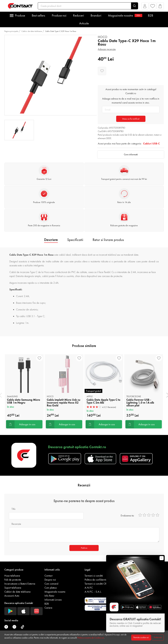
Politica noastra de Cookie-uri (91, 638)
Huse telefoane (12, 576)
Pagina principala (11, 31)
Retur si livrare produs (108, 240)
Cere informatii (131, 154)
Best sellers (38, 15)
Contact (48, 576)
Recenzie (16, 524)
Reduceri (78, 15)
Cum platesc (51, 588)
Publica (84, 548)
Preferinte (158, 637)
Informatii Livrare (53, 600)
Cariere (48, 608)
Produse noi (59, 15)
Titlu (13, 509)
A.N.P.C (89, 588)
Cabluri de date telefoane (32, 31)
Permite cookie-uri (141, 637)
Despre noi (50, 580)
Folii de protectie (13, 580)
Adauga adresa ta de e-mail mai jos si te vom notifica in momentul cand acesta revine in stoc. (131, 101)
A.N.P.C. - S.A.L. (93, 592)
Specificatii (75, 240)
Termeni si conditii (94, 576)
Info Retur (49, 596)
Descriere (51, 240)
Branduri (96, 15)
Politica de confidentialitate (98, 580)
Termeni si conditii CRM (97, 584)
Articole (84, 23)
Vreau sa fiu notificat (131, 119)
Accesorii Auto (12, 596)
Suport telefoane (13, 588)
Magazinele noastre (125, 15)
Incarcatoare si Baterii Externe (20, 584)
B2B (151, 15)
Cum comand (51, 584)
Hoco (103, 37)
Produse (20, 15)
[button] (145, 7)
